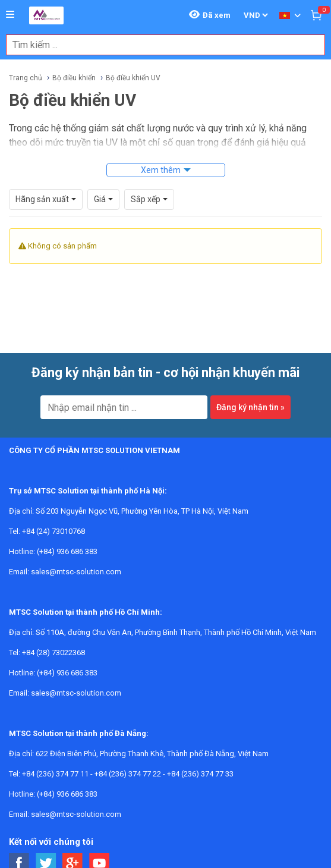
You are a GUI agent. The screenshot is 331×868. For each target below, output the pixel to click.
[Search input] (159, 45)
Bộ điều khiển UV (133, 78)
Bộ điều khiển (74, 78)
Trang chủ (26, 78)
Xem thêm (161, 170)
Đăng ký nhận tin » (250, 407)
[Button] (10, 15)
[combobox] (159, 45)
